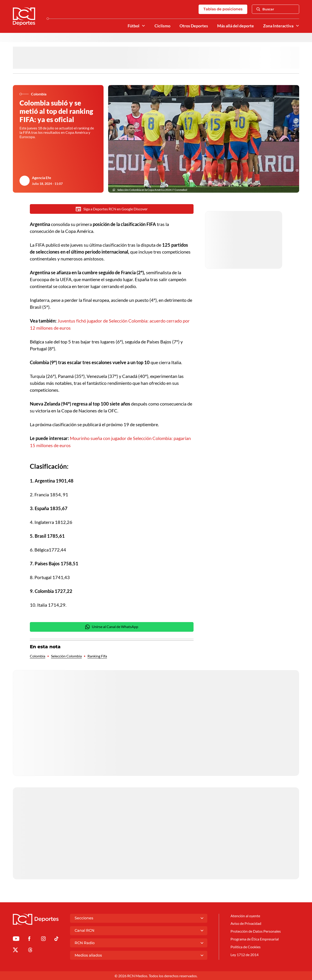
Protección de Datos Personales (256, 931)
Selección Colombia (66, 656)
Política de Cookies (246, 947)
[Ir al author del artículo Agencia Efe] (25, 181)
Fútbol (134, 26)
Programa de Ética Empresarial (255, 939)
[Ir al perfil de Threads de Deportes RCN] (30, 950)
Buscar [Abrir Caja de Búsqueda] (265, 9)
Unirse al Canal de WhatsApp (112, 626)
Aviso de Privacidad (246, 923)
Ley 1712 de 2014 (245, 955)
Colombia (38, 656)
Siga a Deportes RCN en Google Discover (112, 209)
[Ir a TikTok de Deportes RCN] (56, 939)
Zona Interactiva (278, 26)
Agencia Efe (42, 178)
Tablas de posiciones (223, 9)
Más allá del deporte (236, 26)
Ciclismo (162, 26)
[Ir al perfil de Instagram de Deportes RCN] (43, 939)
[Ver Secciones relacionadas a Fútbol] (143, 26)
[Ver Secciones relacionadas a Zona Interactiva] (298, 26)
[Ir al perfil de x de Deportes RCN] (15, 950)
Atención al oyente (245, 916)
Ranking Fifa (97, 656)
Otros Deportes (194, 26)
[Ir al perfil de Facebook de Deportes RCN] (29, 939)
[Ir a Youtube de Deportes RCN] (16, 939)
